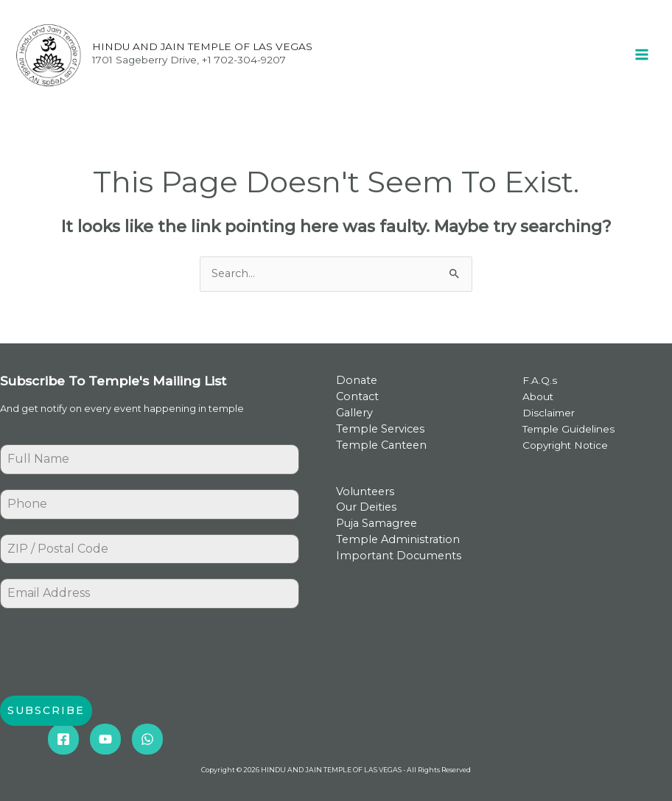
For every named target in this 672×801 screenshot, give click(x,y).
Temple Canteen (381, 445)
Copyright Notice (565, 445)
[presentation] (112, 652)
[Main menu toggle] (642, 55)
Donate (357, 380)
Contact (357, 396)
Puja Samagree (377, 523)
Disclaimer (549, 413)
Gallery (354, 413)
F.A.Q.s (540, 380)
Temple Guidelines (568, 429)
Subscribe (46, 710)
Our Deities (366, 507)
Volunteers (365, 492)
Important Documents (399, 556)
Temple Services (380, 429)
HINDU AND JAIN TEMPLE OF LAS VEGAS (202, 46)
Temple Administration (398, 539)
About (538, 396)
